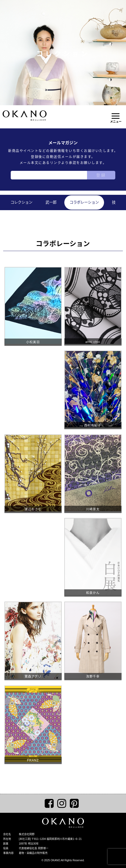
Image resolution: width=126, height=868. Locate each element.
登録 (101, 175)
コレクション (21, 202)
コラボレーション (84, 202)
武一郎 (51, 202)
